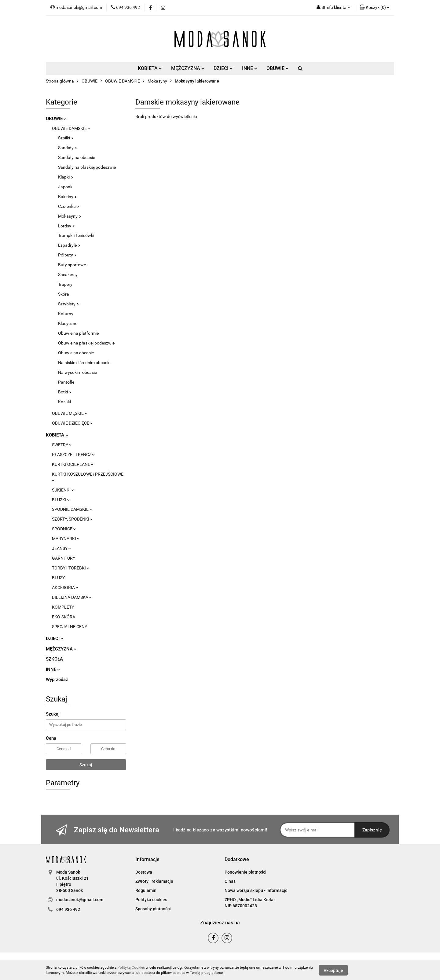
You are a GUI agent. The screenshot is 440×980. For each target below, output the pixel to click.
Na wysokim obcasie (77, 372)
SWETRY (62, 445)
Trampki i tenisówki (76, 235)
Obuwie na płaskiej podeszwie (86, 343)
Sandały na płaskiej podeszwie (87, 167)
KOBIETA (150, 68)
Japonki (66, 187)
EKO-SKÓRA (64, 617)
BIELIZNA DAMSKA (72, 597)
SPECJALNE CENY (70, 627)
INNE (250, 68)
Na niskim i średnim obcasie (84, 363)
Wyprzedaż (57, 680)
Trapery (65, 284)
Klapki (66, 177)
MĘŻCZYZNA (188, 68)
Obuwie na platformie (78, 333)
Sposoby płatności (153, 909)
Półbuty (67, 255)
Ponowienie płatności (246, 872)
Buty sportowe (72, 265)
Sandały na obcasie (77, 157)
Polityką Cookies (131, 967)
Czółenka (69, 206)
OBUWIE (278, 68)
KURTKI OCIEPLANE (73, 464)
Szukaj (86, 765)
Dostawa (144, 872)
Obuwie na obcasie (76, 353)
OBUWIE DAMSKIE (71, 128)
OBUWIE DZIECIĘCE (72, 423)
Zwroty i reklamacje (154, 881)
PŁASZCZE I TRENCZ (73, 455)
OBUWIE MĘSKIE (70, 413)
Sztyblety (68, 304)
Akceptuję (333, 970)
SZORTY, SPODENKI (72, 519)
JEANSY (61, 548)
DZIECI (223, 68)
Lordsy (66, 226)
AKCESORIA (65, 588)
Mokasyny (70, 216)
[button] (374, 8)
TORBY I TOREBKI (71, 568)
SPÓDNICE (64, 529)
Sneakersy (68, 274)
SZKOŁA (54, 659)
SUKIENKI (63, 490)
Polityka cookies (151, 900)
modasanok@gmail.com (80, 900)
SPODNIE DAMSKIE (72, 509)
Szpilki (66, 138)
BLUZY (58, 578)
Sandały (68, 148)
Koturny (66, 314)
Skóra (64, 294)
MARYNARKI (66, 539)
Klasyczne (68, 323)
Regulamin (146, 890)
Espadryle (69, 245)
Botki (65, 392)
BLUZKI (61, 500)
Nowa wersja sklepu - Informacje (256, 890)
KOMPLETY (63, 607)
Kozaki (64, 402)
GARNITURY (64, 558)
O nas (230, 881)
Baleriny (67, 197)
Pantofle (66, 382)
